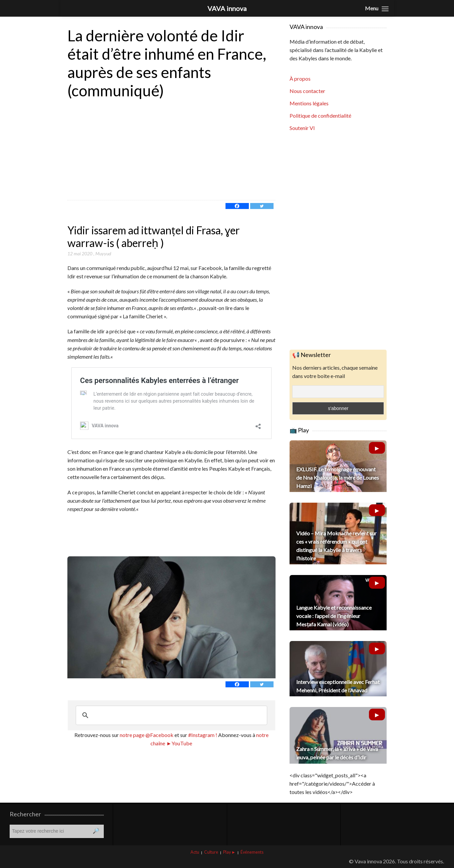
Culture (211, 852)
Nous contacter (307, 91)
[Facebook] (237, 206)
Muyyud (103, 253)
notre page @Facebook (147, 735)
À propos (300, 78)
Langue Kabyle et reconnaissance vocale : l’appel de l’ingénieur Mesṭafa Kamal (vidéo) (334, 616)
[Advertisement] (171, 150)
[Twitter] (262, 206)
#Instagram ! (202, 735)
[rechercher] (170, 715)
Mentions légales (309, 103)
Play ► (229, 852)
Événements (252, 852)
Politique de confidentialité (320, 115)
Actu (195, 852)
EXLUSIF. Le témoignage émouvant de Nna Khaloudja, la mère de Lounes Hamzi (338, 477)
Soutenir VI (302, 128)
